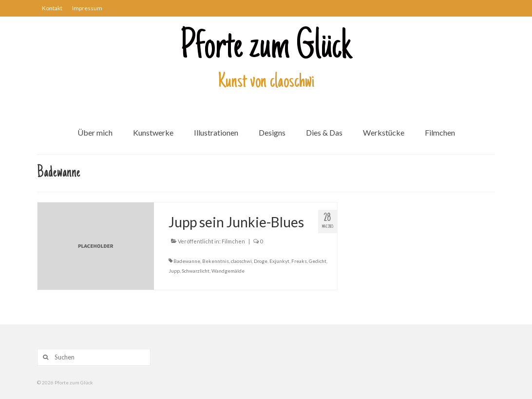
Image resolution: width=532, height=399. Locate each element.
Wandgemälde (228, 271)
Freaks (299, 261)
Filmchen (233, 241)
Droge (261, 261)
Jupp (174, 271)
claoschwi (241, 261)
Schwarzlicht (196, 271)
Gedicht (318, 261)
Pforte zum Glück (266, 48)
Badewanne (187, 261)
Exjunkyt (279, 261)
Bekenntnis (216, 261)
